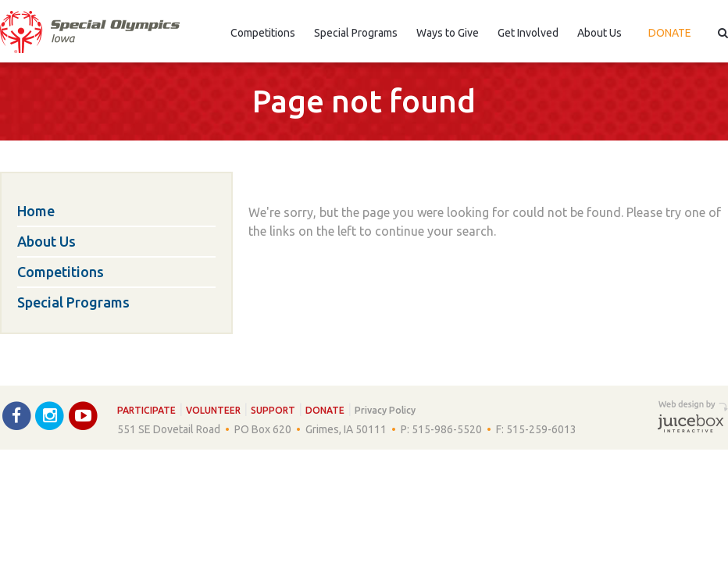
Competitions (263, 33)
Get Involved (528, 33)
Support (273, 410)
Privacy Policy (385, 410)
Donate (670, 33)
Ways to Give (448, 33)
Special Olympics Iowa (90, 32)
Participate (146, 410)
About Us (600, 33)
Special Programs (356, 33)
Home (36, 211)
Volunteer (213, 410)
